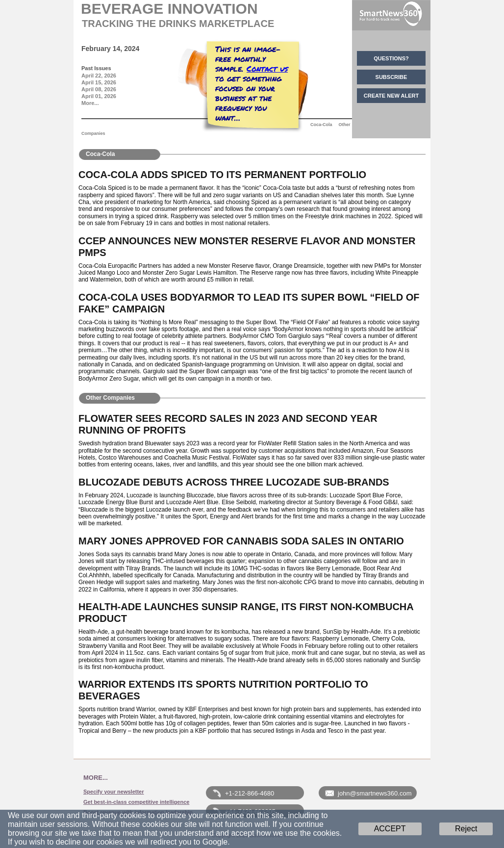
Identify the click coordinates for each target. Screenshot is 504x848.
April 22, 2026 (99, 76)
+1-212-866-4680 (250, 793)
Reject (466, 829)
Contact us (267, 68)
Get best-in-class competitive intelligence (136, 802)
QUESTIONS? (391, 58)
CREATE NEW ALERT (391, 96)
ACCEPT (390, 829)
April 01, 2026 (99, 96)
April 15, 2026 (99, 82)
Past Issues (96, 68)
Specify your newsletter (114, 792)
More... (90, 103)
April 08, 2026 (99, 89)
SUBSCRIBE (391, 77)
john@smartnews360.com (375, 793)
